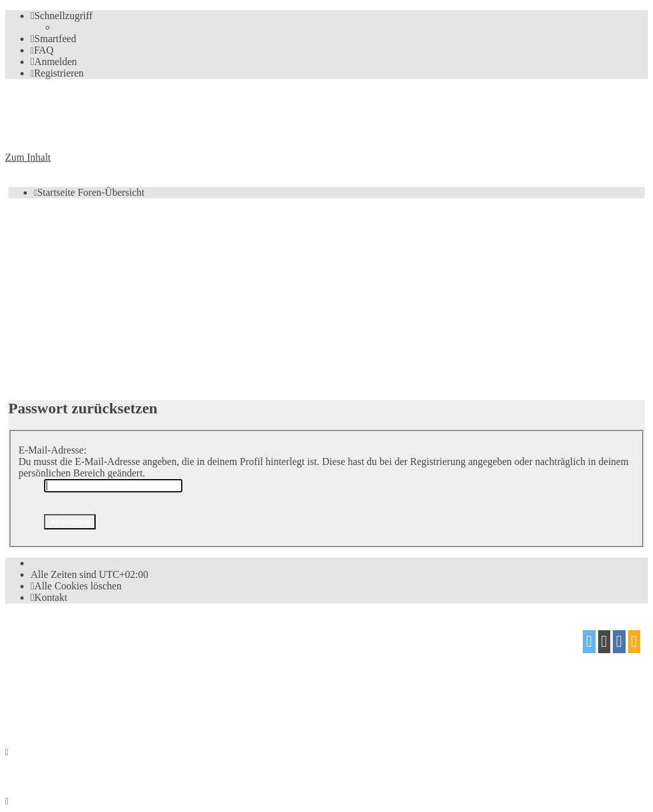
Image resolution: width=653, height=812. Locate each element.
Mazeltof (112, 686)
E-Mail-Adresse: (53, 450)
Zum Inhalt (28, 157)
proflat (49, 686)
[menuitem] (54, 39)
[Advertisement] (326, 298)
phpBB (77, 637)
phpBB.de (152, 662)
